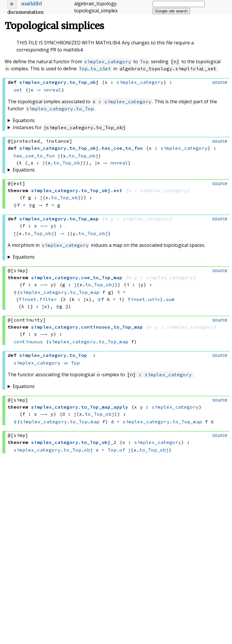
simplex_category (108, 61)
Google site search (171, 11)
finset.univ (144, 299)
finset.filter (38, 299)
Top (144, 61)
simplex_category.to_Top (60, 109)
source (220, 82)
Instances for (70, 127)
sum (170, 299)
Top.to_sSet (95, 69)
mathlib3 (32, 4)
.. (81, 148)
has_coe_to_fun (34, 156)
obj (89, 450)
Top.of (116, 450)
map (95, 422)
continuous (28, 342)
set (18, 90)
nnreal (53, 90)
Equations (24, 120)
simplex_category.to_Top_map (60, 292)
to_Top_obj (84, 156)
